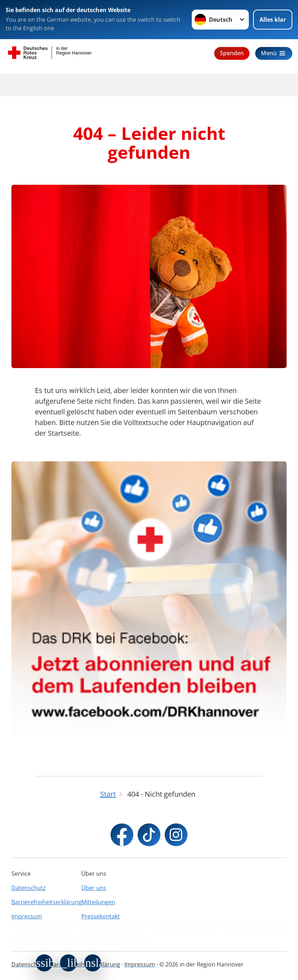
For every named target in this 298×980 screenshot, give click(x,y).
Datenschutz (29, 888)
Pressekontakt (101, 916)
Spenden (232, 53)
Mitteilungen (98, 902)
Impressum (27, 916)
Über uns (94, 888)
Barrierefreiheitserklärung (44, 902)
